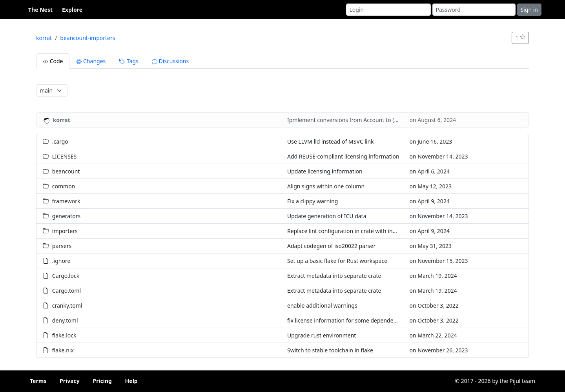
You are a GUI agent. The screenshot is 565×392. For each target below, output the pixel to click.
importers (65, 231)
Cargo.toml (67, 291)
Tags (128, 61)
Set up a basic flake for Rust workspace (337, 261)
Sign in (529, 10)
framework (66, 201)
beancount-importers (87, 38)
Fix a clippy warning (313, 201)
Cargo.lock (66, 276)
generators (66, 216)
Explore (72, 10)
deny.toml (65, 320)
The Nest (40, 10)
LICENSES (65, 156)
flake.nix (63, 350)
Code (53, 61)
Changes (91, 61)
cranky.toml (67, 305)
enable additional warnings (322, 305)
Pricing (102, 381)
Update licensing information (325, 171)
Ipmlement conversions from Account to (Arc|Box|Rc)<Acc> (364, 120)
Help (131, 381)
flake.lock (64, 335)
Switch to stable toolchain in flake (330, 350)
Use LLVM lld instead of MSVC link (331, 141)
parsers (62, 246)
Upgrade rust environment (322, 335)
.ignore (61, 261)
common (64, 186)
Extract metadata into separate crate (334, 276)
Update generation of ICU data (327, 216)
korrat (44, 38)
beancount (66, 171)
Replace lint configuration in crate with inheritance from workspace (374, 231)
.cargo (60, 141)
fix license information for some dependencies (347, 320)
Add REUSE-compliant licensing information (343, 156)
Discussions (170, 61)
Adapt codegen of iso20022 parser (331, 246)
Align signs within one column (326, 186)
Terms (38, 381)
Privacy (70, 381)
